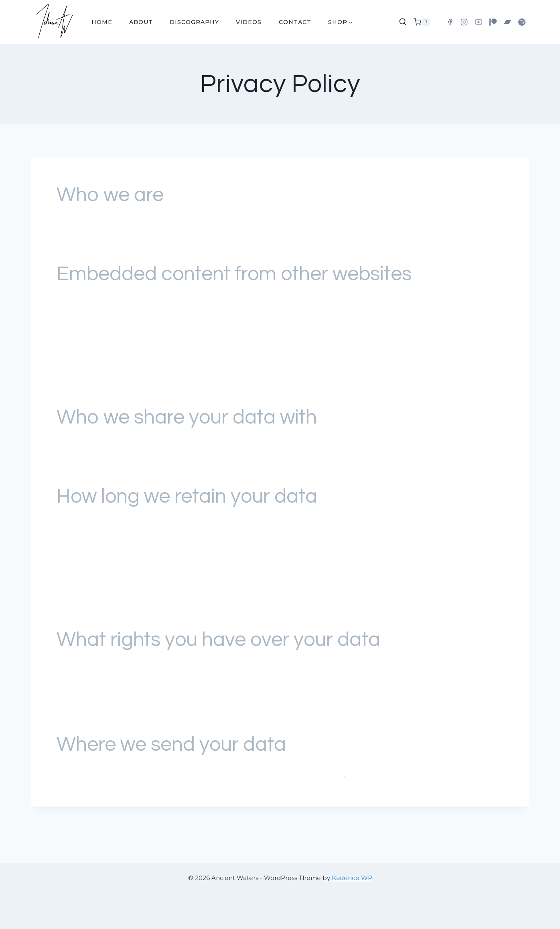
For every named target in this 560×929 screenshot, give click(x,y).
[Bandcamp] (507, 22)
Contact (295, 22)
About (141, 22)
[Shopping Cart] (422, 22)
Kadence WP (352, 878)
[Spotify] (522, 22)
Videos (249, 22)
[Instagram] (464, 22)
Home (102, 22)
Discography (194, 22)
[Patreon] (493, 22)
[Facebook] (450, 22)
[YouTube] (479, 22)
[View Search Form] (403, 22)
